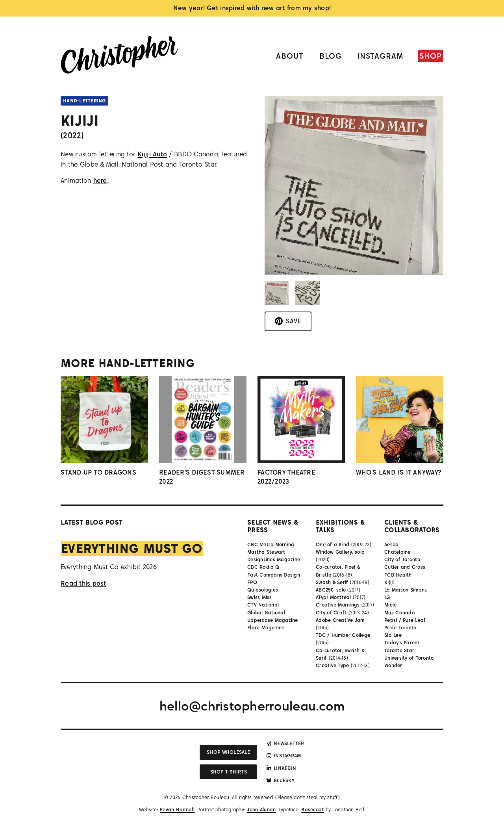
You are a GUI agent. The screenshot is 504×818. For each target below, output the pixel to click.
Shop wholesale (228, 752)
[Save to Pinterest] (288, 321)
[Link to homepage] (120, 56)
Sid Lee (393, 635)
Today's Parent (402, 643)
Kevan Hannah (177, 810)
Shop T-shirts (229, 772)
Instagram (381, 56)
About (290, 56)
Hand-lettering (84, 101)
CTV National (263, 605)
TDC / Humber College (343, 635)
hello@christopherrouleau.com (252, 706)
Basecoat (312, 810)
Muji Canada (400, 613)
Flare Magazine (266, 628)
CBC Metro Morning (271, 544)
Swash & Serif (332, 582)
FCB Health (398, 575)
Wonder (393, 665)
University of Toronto (409, 658)
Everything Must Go (132, 548)
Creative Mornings (338, 605)
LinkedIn (281, 768)
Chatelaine (397, 552)
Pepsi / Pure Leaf (405, 620)
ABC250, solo (331, 590)
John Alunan (261, 810)
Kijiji (389, 582)
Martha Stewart (266, 552)
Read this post (83, 583)
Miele (390, 605)
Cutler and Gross (405, 567)
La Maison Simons (406, 590)
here (100, 180)
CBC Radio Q (263, 567)
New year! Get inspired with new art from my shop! (252, 8)
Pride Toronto (400, 628)
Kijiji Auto (152, 154)
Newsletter (285, 743)
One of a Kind (333, 544)
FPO (252, 582)
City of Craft (331, 613)
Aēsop (391, 544)
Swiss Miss (260, 597)
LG (387, 597)
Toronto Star (399, 650)
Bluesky (281, 780)
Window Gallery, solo (340, 552)
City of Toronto (402, 559)
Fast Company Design (274, 575)
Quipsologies (263, 590)
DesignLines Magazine (274, 559)
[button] (277, 293)
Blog (331, 56)
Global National (266, 613)
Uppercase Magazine (273, 620)
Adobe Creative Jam (340, 620)
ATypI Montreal (334, 597)
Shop (431, 56)
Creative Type (332, 665)
